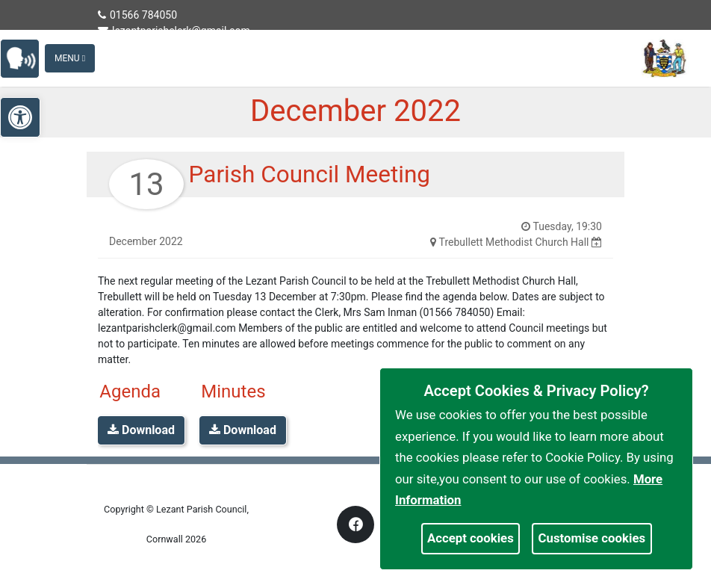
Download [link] (141, 430)
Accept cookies (471, 538)
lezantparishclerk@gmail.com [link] (174, 31)
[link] (27, 57)
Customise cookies (592, 538)
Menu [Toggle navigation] (70, 58)
